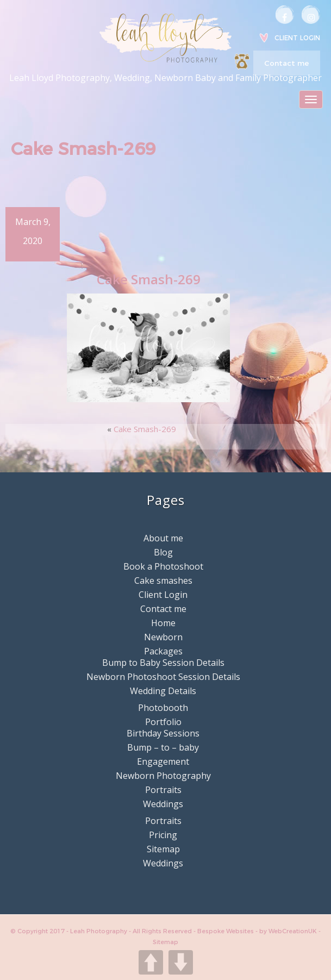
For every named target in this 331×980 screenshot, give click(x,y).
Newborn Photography (163, 776)
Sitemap (163, 849)
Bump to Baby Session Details (163, 663)
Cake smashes (163, 580)
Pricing (163, 835)
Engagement (163, 761)
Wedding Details (163, 691)
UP (151, 962)
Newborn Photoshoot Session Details (163, 677)
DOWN (181, 962)
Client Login (297, 38)
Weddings (163, 804)
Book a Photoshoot (163, 566)
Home (163, 623)
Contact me (286, 63)
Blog (163, 552)
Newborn (163, 637)
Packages (163, 651)
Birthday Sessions (163, 733)
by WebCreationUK (289, 931)
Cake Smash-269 (145, 429)
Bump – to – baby (163, 747)
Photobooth (163, 708)
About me (163, 538)
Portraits (163, 790)
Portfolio (163, 722)
